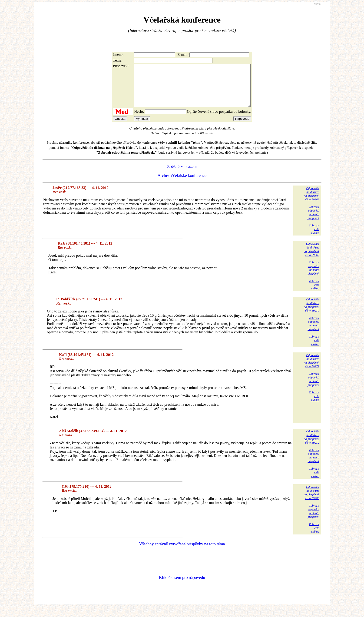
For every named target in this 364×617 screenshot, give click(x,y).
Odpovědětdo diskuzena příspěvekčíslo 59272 (311, 445)
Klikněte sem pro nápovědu (182, 586)
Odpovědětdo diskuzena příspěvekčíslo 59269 (311, 258)
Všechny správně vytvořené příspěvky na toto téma (182, 552)
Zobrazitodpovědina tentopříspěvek (313, 221)
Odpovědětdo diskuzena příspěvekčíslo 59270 (311, 313)
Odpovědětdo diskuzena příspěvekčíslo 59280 (311, 501)
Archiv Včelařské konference (182, 184)
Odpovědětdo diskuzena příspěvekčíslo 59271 (311, 369)
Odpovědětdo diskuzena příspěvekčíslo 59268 (311, 202)
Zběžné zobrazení (182, 175)
